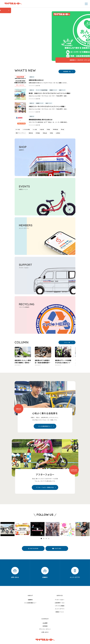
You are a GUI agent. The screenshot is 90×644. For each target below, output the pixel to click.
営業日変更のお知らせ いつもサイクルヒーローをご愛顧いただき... (48, 70)
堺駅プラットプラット (21, 120)
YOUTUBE (57, 536)
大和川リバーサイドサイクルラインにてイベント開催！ (47, 94)
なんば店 (35, 117)
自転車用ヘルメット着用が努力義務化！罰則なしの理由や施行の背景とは (23, 350)
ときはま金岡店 (26, 117)
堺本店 (62, 117)
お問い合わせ (45, 619)
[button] (17, 344)
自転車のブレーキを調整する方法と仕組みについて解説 (63, 350)
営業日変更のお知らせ (36, 67)
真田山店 (45, 120)
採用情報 (45, 613)
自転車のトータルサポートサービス (37, 47)
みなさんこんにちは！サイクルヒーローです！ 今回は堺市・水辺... (48, 96)
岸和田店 (38, 120)
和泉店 (48, 117)
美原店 (51, 120)
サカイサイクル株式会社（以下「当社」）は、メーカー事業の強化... (48, 109)
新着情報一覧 (68, 59)
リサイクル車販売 (60, 593)
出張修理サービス (60, 590)
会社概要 (45, 610)
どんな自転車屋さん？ (46, 413)
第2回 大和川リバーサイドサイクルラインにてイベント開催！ (50, 81)
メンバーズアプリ (60, 596)
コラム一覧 (68, 330)
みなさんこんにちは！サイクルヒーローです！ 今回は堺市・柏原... (48, 83)
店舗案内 (30, 587)
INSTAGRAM (33, 536)
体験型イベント (60, 599)
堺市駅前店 (55, 117)
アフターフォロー (60, 587)
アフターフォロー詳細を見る (46, 475)
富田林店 (31, 120)
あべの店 (18, 117)
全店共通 (38, 73)
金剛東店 (58, 120)
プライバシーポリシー (45, 616)
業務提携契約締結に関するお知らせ (41, 107)
